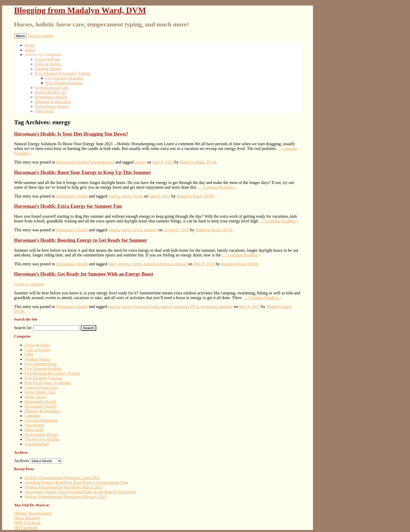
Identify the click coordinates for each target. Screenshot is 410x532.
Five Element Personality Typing (63, 73)
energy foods (132, 196)
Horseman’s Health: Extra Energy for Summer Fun (68, 206)
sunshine (225, 307)
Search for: (23, 328)
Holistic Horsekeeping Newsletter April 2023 (62, 478)
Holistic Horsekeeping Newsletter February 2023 (66, 497)
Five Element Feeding (64, 83)
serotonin (208, 307)
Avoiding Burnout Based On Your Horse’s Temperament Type (76, 482)
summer (151, 230)
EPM (29, 354)
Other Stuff (44, 111)
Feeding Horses (48, 69)
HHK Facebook (27, 523)
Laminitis (33, 416)
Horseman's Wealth (41, 406)
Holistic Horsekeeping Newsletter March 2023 (64, 487)
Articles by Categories (43, 55)
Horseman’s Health (51, 97)
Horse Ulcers (36, 397)
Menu (21, 36)
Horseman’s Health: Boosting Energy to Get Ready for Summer (81, 240)
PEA (194, 307)
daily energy (118, 264)
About (30, 50)
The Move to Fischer (42, 439)
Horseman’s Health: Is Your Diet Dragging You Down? (71, 134)
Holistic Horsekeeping (33, 513)
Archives (22, 461)
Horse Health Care (51, 92)
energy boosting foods (140, 307)
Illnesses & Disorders (53, 102)
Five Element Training (64, 78)
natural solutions (158, 264)
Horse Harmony (28, 518)
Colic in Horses (48, 64)
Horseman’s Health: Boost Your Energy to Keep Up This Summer (83, 172)
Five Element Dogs (41, 364)
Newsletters (35, 425)
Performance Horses (52, 106)
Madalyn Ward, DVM (198, 162)
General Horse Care (52, 88)
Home (30, 45)
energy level (132, 230)
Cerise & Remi (48, 59)
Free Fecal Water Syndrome (48, 383)
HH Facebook (26, 527)
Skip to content (41, 36)
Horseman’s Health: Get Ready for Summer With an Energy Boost (84, 274)
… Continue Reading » (217, 187)
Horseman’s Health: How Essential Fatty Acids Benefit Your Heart (80, 492)
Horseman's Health (72, 162)
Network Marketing (41, 420)
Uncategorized (102, 162)
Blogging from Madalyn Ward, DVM (80, 10)
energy (140, 162)
